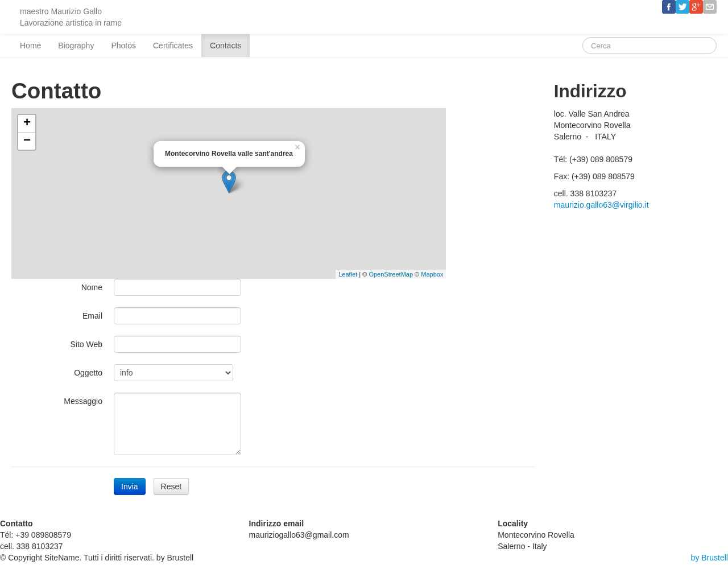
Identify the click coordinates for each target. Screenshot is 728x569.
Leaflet (348, 274)
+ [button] (27, 123)
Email (92, 316)
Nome (92, 287)
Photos (123, 46)
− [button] (27, 141)
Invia (130, 486)
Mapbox (432, 274)
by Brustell (710, 558)
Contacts (226, 46)
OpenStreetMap (391, 274)
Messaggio (83, 401)
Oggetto (88, 373)
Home (30, 46)
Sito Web (86, 344)
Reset (171, 486)
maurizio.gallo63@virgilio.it (601, 205)
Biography (76, 46)
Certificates (173, 46)
